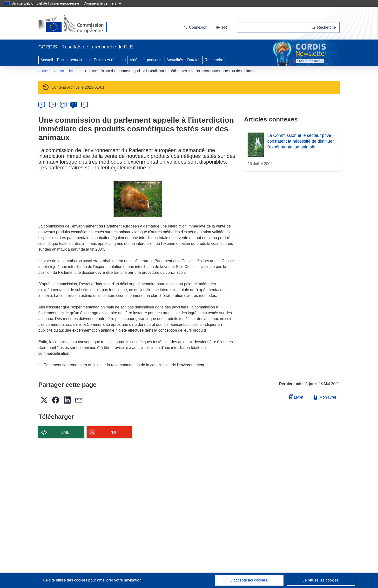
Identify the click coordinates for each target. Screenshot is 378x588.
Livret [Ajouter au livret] (296, 397)
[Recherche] (324, 27)
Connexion (195, 27)
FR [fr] (74, 104)
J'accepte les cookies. (249, 580)
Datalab (194, 60)
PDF (113, 432)
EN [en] (52, 104)
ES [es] (63, 104)
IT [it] (84, 104)
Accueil (47, 60)
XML (65, 432)
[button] (221, 27)
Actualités (175, 60)
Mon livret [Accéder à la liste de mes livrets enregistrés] (325, 397)
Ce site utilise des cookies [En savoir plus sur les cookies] (66, 580)
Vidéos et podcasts (146, 60)
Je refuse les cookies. (321, 580)
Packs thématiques (73, 60)
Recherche (214, 60)
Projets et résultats (110, 60)
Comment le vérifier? (102, 3)
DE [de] (42, 104)
